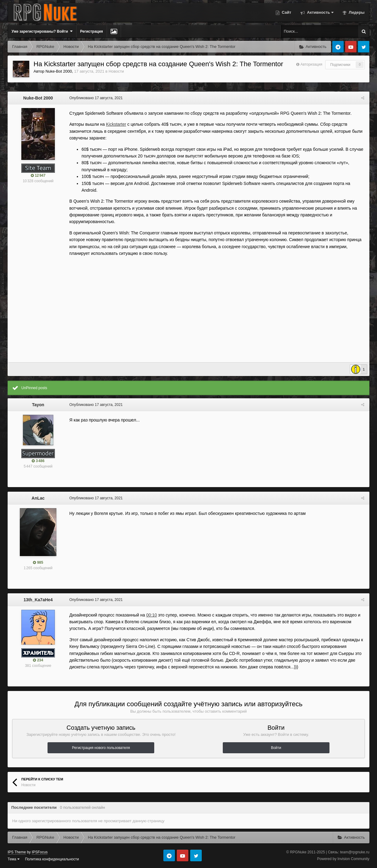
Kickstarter (115, 124)
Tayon (38, 405)
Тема (14, 859)
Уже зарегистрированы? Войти (42, 31)
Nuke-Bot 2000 (59, 71)
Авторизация (311, 64)
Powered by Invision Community (343, 859)
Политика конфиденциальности (52, 859)
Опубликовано (95, 98)
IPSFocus (40, 852)
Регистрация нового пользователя (101, 748)
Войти (276, 748)
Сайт (286, 12)
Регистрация (92, 31)
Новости (116, 71)
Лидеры (356, 12)
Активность (320, 12)
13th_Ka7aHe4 (38, 600)
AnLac (38, 498)
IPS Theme (17, 852)
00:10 (151, 615)
